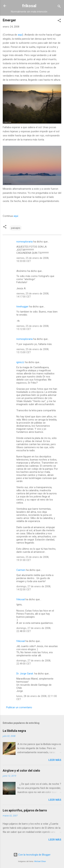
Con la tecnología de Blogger (32, 855)
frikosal (29, 6)
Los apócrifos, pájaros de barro (25, 810)
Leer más (55, 760)
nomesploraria (24, 242)
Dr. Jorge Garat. (25, 674)
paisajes (16, 228)
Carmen (21, 570)
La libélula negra (14, 731)
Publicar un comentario (19, 707)
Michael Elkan (40, 861)
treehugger (22, 307)
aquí (20, 35)
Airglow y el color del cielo (21, 771)
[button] (59, 21)
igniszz (20, 362)
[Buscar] (59, 7)
